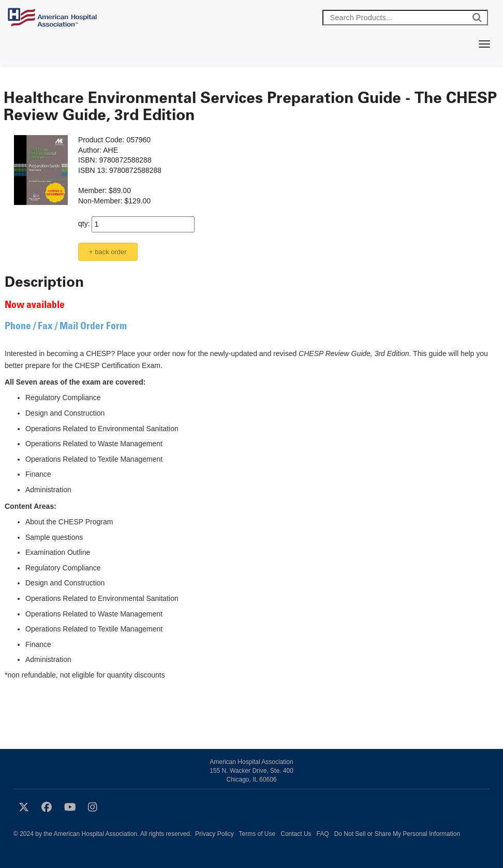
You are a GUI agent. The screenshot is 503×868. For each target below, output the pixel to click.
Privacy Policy (214, 834)
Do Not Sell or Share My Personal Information (397, 834)
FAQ (323, 834)
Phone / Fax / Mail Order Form (66, 327)
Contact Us (296, 834)
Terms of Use (257, 834)
